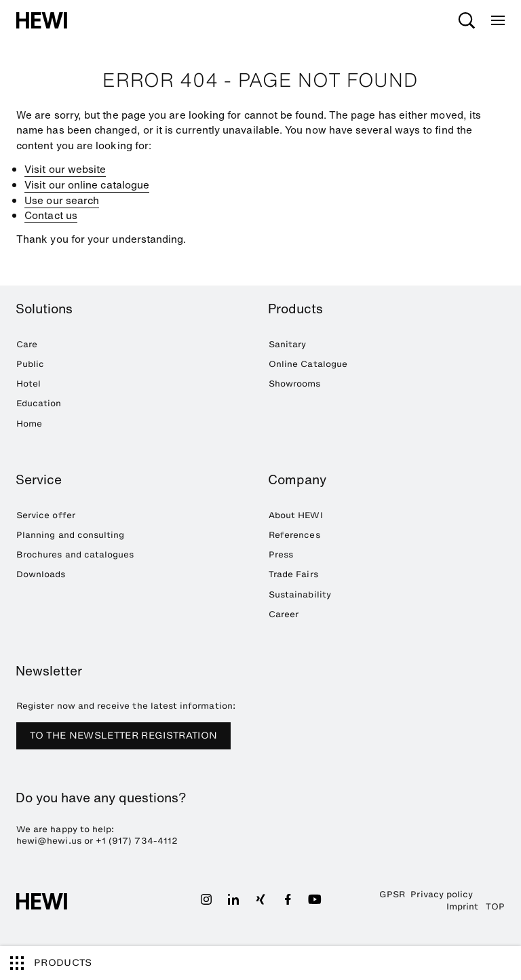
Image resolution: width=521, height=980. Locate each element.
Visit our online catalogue (87, 184)
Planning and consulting (70, 535)
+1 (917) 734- (127, 841)
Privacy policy (442, 894)
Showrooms (295, 384)
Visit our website (65, 169)
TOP (495, 906)
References (294, 535)
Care (27, 344)
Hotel (28, 384)
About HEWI (296, 515)
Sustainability (300, 594)
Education (39, 403)
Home (29, 424)
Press (281, 554)
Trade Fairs (293, 574)
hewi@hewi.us (49, 841)
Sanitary (287, 344)
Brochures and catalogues (75, 554)
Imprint (462, 906)
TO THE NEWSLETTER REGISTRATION (124, 736)
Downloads (41, 574)
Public (30, 364)
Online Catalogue (308, 364)
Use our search (62, 200)
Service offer (46, 515)
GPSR (392, 894)
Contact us (51, 215)
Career (284, 614)
